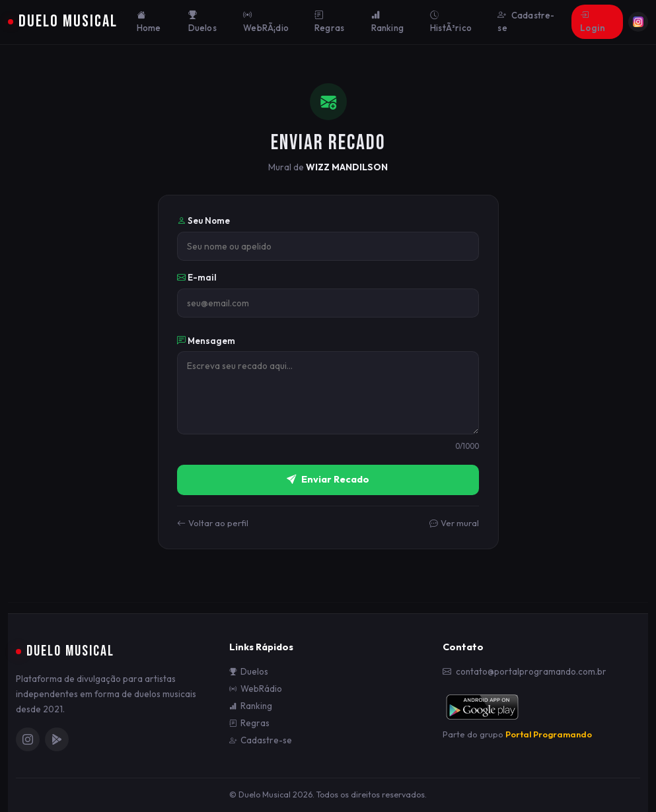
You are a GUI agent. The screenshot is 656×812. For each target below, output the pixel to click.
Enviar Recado (328, 480)
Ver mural (454, 524)
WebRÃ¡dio (266, 22)
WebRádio (256, 689)
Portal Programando (549, 734)
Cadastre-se (526, 22)
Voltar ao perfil (213, 524)
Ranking (387, 22)
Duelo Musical (63, 21)
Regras (329, 22)
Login (593, 22)
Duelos (202, 22)
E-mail (197, 277)
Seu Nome (203, 220)
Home (149, 22)
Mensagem (206, 341)
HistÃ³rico (451, 22)
